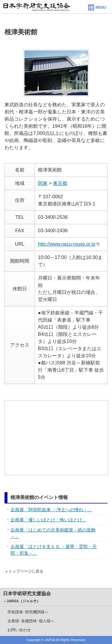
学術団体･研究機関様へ (28, 612)
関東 (43, 183)
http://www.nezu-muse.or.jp (67, 244)
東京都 (60, 183)
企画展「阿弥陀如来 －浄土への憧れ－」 (51, 510)
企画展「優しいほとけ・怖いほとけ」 (49, 520)
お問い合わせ (19, 630)
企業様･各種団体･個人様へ (31, 621)
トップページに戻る (26, 571)
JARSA (50, 640)
